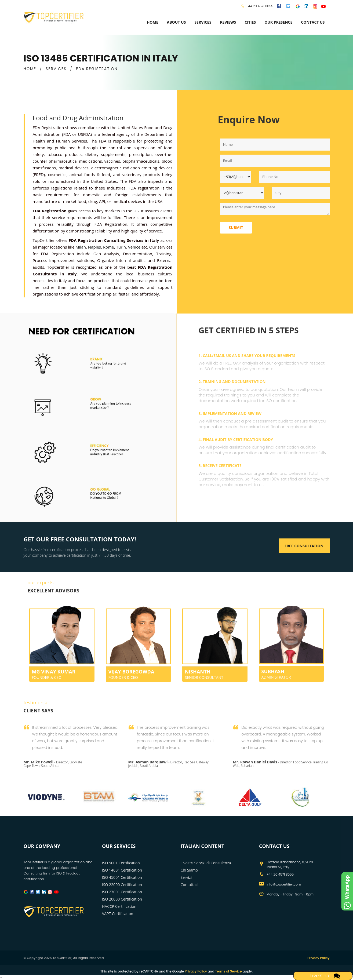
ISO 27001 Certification (122, 892)
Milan (81, 247)
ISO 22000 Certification (122, 885)
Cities (250, 22)
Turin (121, 247)
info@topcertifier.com (284, 884)
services (203, 22)
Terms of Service (228, 971)
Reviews (228, 22)
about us (176, 22)
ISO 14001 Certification (122, 870)
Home (153, 22)
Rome (109, 247)
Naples (94, 247)
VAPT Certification (118, 914)
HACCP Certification (119, 906)
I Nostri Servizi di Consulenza (206, 863)
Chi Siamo (189, 870)
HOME (30, 69)
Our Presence (278, 22)
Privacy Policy (319, 958)
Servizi (186, 877)
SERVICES (56, 69)
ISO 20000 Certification (122, 899)
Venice (134, 247)
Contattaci (190, 885)
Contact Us (313, 22)
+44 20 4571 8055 (259, 6)
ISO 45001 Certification (122, 877)
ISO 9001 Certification (121, 863)
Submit (236, 227)
